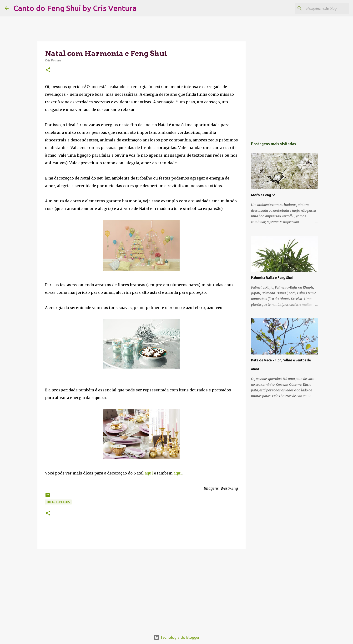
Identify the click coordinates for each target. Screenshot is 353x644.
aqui (149, 473)
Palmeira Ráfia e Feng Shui (272, 278)
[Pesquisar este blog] (324, 8)
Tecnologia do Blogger (177, 637)
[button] (48, 70)
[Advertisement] (141, 590)
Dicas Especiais (58, 502)
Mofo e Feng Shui (265, 195)
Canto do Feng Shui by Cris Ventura (75, 8)
